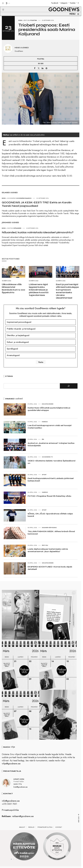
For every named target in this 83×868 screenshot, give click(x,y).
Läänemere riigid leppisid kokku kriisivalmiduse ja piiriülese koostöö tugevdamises (39, 290)
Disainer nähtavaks (49, 528)
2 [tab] (14, 863)
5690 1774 (18, 788)
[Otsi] (69, 386)
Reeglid (31, 831)
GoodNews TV (47, 457)
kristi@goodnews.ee (20, 790)
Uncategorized (48, 404)
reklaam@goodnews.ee (23, 820)
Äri (43, 439)
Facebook (55, 3)
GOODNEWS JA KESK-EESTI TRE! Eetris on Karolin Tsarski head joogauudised (37, 204)
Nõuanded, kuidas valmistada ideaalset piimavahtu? (38, 232)
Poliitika (34, 20)
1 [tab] (11, 863)
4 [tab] (19, 863)
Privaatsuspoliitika (10, 814)
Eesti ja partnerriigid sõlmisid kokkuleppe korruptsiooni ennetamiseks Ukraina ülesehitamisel (67, 291)
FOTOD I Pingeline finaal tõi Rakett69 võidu (49, 496)
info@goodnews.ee (11, 804)
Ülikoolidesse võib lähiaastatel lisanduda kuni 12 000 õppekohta (13, 288)
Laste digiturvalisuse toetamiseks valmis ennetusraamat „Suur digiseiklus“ (48, 550)
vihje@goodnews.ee (11, 767)
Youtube (73, 3)
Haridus (45, 422)
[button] (2, 7)
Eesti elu (27, 20)
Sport (44, 475)
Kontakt (59, 831)
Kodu (20, 20)
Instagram (64, 3)
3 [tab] (16, 863)
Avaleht (22, 831)
